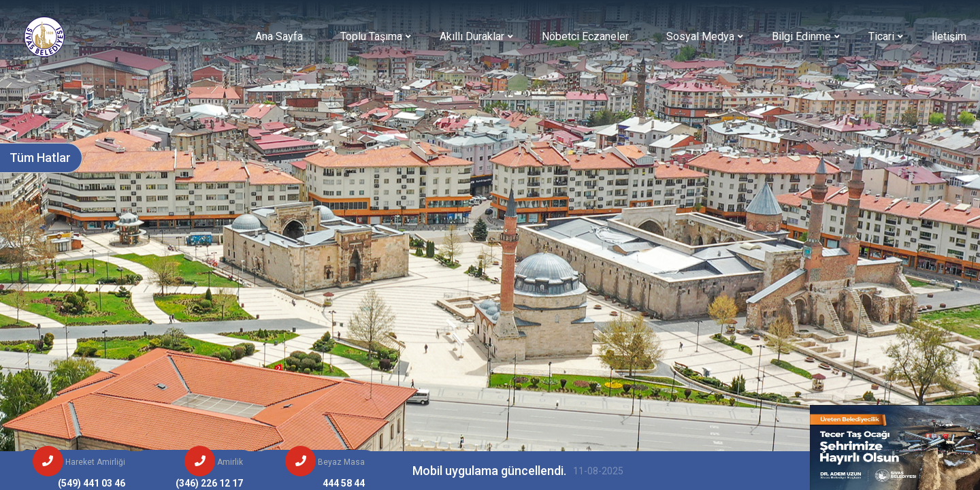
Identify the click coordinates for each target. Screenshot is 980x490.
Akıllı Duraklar (472, 36)
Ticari (881, 36)
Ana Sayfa (279, 36)
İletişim (949, 36)
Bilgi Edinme (801, 36)
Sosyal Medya (700, 36)
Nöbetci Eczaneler (585, 36)
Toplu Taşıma (371, 36)
